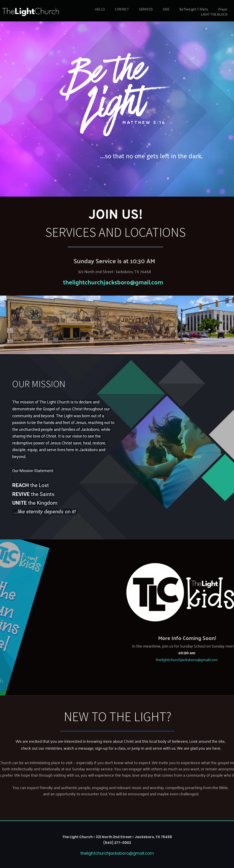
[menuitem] (100, 9)
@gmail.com (147, 282)
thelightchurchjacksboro (97, 282)
